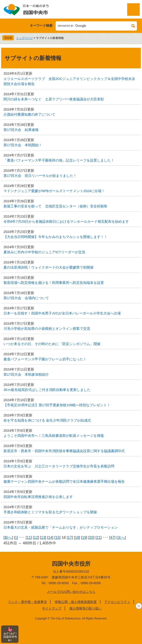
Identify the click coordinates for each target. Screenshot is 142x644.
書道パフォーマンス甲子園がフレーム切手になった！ (45, 359)
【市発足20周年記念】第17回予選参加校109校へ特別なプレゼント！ (57, 405)
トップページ (24, 38)
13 (43, 538)
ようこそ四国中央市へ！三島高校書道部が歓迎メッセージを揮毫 (54, 436)
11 (29, 538)
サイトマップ (52, 608)
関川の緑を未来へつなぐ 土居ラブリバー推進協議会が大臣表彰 (54, 99)
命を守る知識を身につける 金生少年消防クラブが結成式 (47, 420)
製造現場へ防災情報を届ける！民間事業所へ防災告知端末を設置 (54, 283)
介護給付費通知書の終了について (29, 114)
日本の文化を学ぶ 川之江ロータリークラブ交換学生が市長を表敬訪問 (59, 466)
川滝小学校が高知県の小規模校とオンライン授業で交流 (47, 328)
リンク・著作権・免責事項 (27, 602)
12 (36, 538)
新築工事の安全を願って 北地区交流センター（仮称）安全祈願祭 (55, 206)
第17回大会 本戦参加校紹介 (26, 374)
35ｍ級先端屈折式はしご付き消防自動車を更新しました (47, 390)
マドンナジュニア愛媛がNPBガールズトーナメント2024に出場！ (54, 191)
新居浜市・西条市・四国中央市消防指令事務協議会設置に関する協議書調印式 (64, 451)
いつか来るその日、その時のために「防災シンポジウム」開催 (52, 344)
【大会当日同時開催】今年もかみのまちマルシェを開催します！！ (55, 237)
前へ (8, 538)
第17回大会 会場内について (26, 298)
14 (50, 538)
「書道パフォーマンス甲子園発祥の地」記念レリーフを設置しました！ (59, 160)
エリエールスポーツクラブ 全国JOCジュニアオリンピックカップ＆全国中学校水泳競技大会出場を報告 (69, 81)
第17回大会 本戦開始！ (23, 145)
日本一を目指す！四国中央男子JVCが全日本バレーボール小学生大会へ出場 (62, 313)
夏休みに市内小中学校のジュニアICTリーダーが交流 (44, 252)
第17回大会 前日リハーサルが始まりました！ (40, 176)
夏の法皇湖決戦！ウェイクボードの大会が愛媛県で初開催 (48, 267)
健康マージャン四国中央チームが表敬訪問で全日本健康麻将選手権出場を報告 (64, 481)
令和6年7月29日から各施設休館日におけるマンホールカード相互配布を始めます (66, 221)
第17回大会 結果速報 (21, 130)
